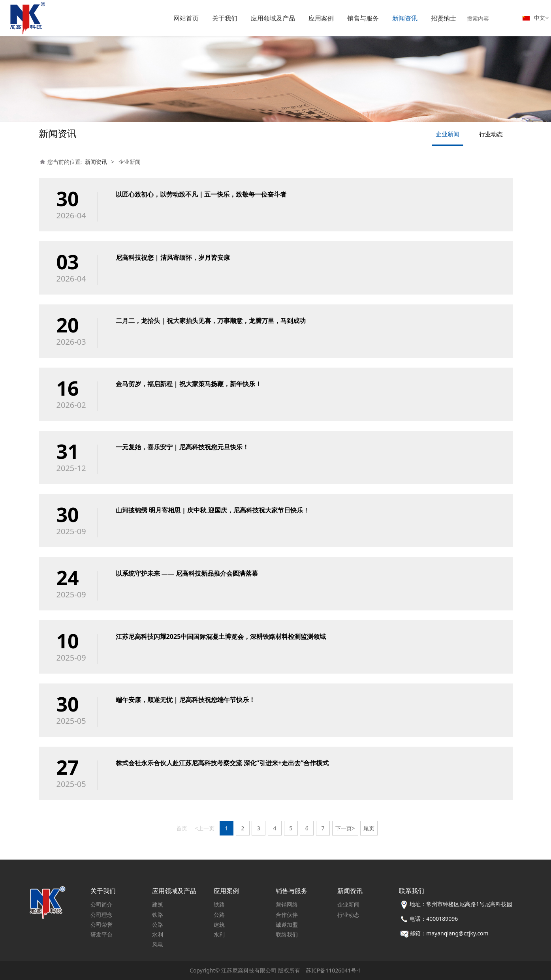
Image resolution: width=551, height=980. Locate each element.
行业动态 (491, 134)
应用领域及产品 (273, 18)
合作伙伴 (287, 915)
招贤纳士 (444, 18)
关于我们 (225, 18)
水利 (158, 934)
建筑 (158, 904)
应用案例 (321, 18)
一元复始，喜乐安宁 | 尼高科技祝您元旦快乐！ (182, 447)
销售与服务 (363, 18)
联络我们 (287, 934)
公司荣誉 (102, 925)
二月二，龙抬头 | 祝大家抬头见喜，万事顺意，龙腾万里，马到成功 (211, 321)
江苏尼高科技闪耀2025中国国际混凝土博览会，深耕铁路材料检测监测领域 (221, 636)
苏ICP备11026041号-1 (334, 970)
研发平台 (102, 934)
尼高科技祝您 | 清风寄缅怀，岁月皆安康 (173, 257)
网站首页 (186, 18)
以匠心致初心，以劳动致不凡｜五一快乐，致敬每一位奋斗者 (201, 194)
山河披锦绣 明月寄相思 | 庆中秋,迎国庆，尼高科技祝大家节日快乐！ (213, 510)
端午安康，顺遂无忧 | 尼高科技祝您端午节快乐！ (185, 700)
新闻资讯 (405, 18)
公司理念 (102, 915)
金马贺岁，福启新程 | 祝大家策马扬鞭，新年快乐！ (189, 384)
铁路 (158, 915)
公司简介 (102, 904)
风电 (158, 944)
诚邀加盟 (287, 925)
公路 (158, 925)
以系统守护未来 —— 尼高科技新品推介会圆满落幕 (187, 573)
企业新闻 (448, 134)
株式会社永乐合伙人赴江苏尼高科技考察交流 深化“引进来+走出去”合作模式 (222, 763)
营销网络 (287, 904)
